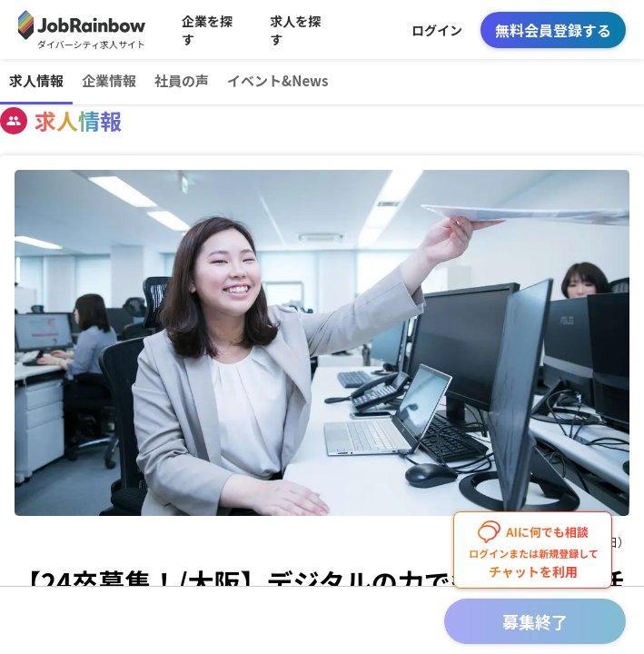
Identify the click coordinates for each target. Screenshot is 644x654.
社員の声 (182, 80)
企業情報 (109, 80)
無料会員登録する (553, 30)
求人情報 (36, 80)
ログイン (437, 30)
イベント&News (277, 80)
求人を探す (295, 30)
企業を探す (207, 30)
